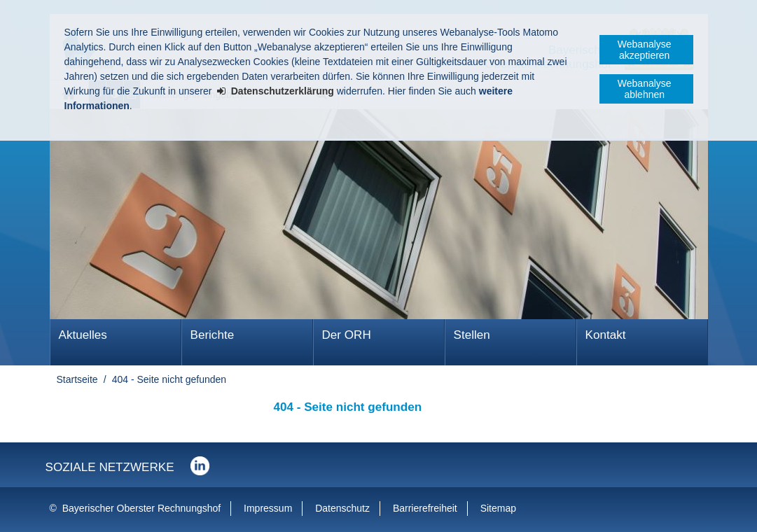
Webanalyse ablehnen (645, 89)
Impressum (268, 508)
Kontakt (606, 335)
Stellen (472, 335)
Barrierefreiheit (425, 508)
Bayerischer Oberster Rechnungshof (141, 508)
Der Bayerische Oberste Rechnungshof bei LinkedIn (200, 466)
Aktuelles (83, 335)
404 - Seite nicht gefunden (169, 379)
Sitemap (498, 508)
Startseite (77, 379)
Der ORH (347, 335)
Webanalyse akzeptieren (645, 50)
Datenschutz (342, 508)
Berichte (213, 335)
